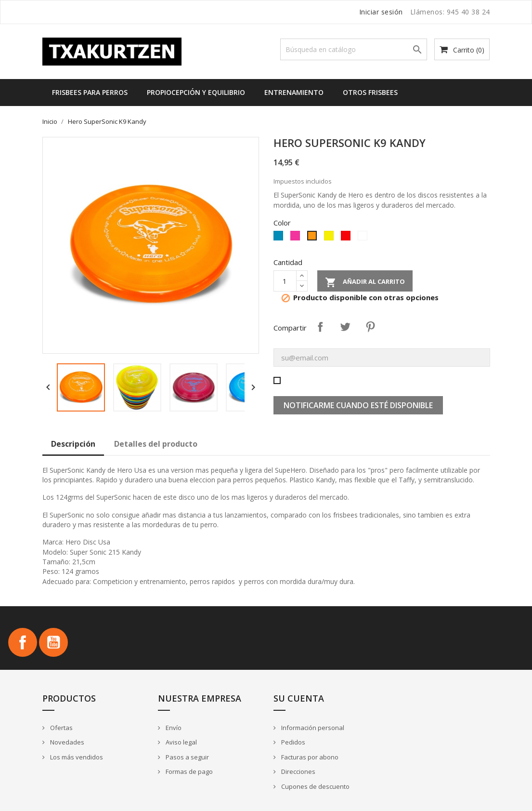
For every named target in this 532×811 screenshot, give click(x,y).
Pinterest (370, 327)
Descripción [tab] (73, 444)
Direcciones (298, 771)
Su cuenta (299, 698)
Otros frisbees (370, 92)
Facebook (23, 642)
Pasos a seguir (187, 757)
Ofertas (61, 728)
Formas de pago (188, 771)
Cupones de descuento (315, 786)
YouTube (53, 642)
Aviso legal (181, 742)
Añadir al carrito (365, 282)
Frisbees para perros (90, 92)
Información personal (312, 728)
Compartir (320, 327)
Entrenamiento (294, 92)
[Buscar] (354, 49)
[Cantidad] (285, 281)
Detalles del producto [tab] (156, 444)
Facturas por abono (309, 757)
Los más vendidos (76, 757)
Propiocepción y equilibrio (196, 92)
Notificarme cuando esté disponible (358, 405)
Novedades (66, 742)
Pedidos (292, 742)
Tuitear (345, 327)
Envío (173, 728)
